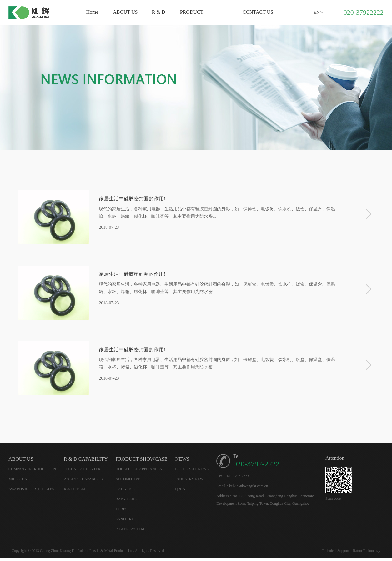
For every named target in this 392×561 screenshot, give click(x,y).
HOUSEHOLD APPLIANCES (138, 472)
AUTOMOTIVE (128, 482)
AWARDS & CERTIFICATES (31, 492)
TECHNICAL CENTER (82, 472)
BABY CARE (126, 502)
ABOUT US (125, 12)
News (225, 12)
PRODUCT (192, 12)
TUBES (121, 512)
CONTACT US (258, 12)
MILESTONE (19, 482)
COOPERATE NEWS (192, 472)
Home (92, 12)
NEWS (182, 461)
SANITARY (125, 522)
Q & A (180, 492)
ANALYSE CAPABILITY (84, 482)
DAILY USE (125, 492)
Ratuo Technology (367, 553)
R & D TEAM (75, 492)
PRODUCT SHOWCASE (141, 461)
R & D (159, 12)
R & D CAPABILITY (86, 461)
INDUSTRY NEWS (191, 482)
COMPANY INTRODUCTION (32, 472)
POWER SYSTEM (130, 532)
